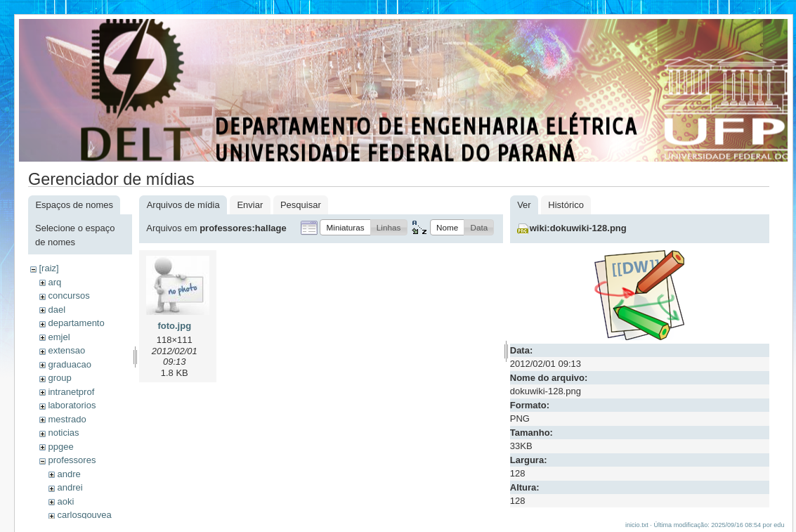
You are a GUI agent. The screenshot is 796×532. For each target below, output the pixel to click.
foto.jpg (174, 326)
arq (54, 282)
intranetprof (71, 392)
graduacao (69, 364)
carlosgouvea (84, 515)
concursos (68, 296)
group (59, 378)
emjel (59, 337)
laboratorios (72, 405)
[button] (345, 227)
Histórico (566, 205)
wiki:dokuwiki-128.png (578, 228)
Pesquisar (301, 205)
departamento (76, 323)
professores (72, 460)
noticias (63, 433)
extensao (66, 350)
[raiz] (48, 268)
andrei (70, 487)
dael (57, 310)
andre (68, 474)
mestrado (67, 419)
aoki (65, 501)
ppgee (60, 447)
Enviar (250, 205)
